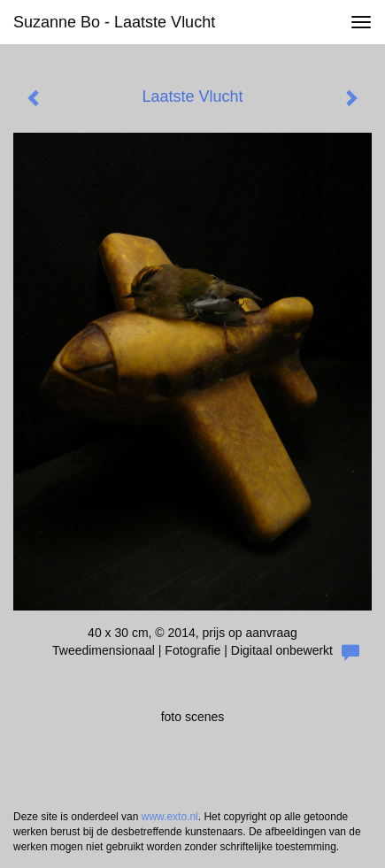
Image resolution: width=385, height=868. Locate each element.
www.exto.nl (170, 817)
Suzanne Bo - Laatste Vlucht (114, 22)
